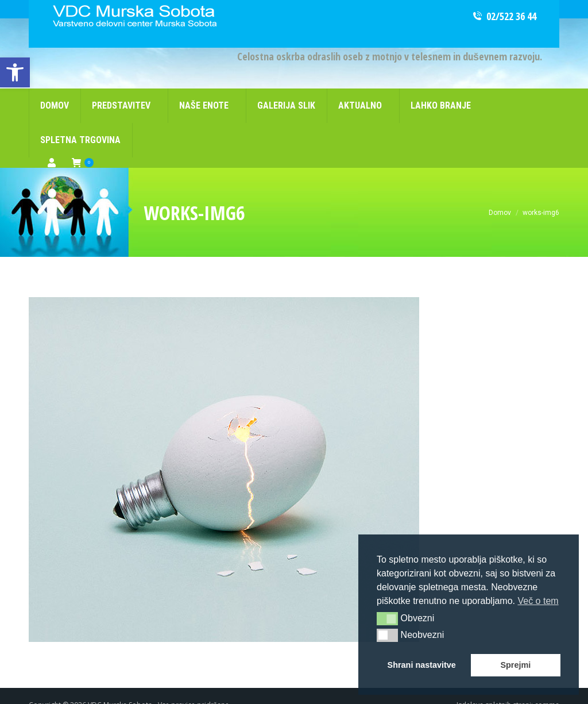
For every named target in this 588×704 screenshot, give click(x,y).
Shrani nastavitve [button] (422, 665)
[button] (387, 618)
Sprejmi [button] (515, 665)
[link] (15, 72)
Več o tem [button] (538, 601)
